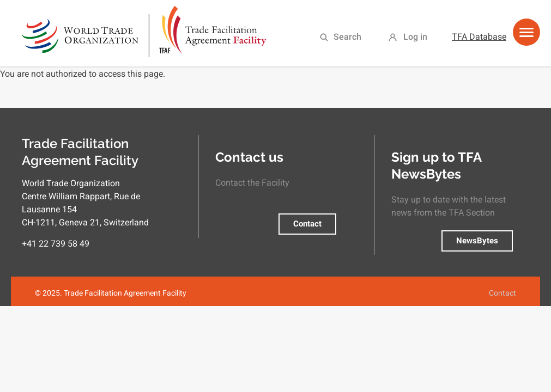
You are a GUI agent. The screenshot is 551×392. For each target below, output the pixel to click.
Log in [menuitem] (415, 37)
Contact (307, 224)
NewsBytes (477, 241)
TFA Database (479, 37)
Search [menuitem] (347, 37)
